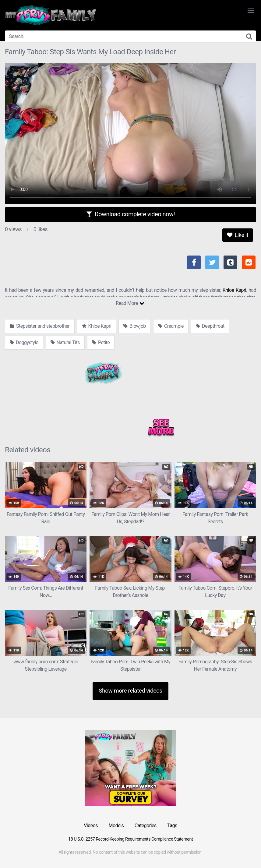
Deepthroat (210, 326)
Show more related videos (130, 691)
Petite (101, 342)
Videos (91, 826)
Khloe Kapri (235, 290)
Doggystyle (24, 342)
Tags (172, 826)
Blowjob (134, 326)
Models (116, 826)
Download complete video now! (130, 214)
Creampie (171, 326)
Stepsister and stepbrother (40, 326)
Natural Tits (65, 342)
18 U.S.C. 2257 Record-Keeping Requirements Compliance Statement (130, 839)
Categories (146, 826)
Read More (130, 303)
